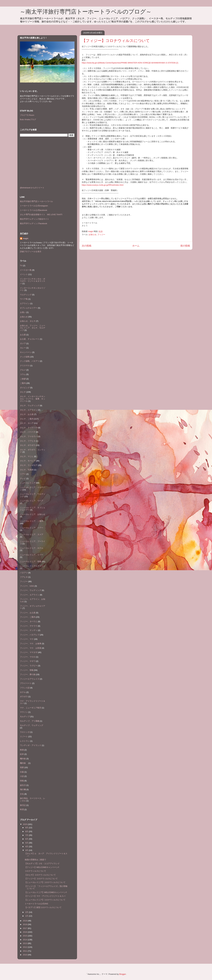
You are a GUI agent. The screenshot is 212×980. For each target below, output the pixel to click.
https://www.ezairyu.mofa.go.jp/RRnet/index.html (103, 185)
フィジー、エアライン (30, 595)
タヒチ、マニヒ (27, 456)
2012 (25, 947)
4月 (27, 847)
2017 (25, 928)
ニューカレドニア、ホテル (32, 548)
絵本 (22, 754)
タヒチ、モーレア (28, 461)
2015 (25, 936)
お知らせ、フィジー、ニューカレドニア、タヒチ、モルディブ (33, 328)
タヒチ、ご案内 (27, 419)
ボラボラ (24, 697)
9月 (27, 828)
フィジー (101, 235)
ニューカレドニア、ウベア (32, 501)
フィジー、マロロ (28, 657)
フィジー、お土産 (28, 613)
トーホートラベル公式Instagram (34, 206)
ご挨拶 (23, 379)
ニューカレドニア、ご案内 (32, 521)
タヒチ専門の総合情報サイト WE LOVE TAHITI (41, 215)
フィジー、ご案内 (28, 617)
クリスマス (25, 366)
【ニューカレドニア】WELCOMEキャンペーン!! (46, 892)
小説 (22, 776)
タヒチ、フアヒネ (28, 441)
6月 (27, 839)
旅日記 (23, 805)
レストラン (25, 741)
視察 (22, 767)
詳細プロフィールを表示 (31, 252)
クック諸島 (25, 357)
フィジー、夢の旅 (28, 674)
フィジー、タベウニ (29, 621)
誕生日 (23, 785)
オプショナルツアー (29, 308)
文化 (22, 794)
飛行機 (23, 790)
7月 (27, 835)
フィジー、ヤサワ (28, 661)
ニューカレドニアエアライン (33, 566)
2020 (25, 824)
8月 (27, 831)
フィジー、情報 (27, 670)
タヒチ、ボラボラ (28, 445)
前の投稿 (185, 246)
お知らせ (93, 235)
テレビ (23, 479)
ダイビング (25, 388)
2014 (25, 940)
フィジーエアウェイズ (30, 679)
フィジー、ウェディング (31, 590)
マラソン (24, 712)
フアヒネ (24, 577)
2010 (25, 955)
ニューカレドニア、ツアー (32, 528)
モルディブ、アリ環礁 (30, 721)
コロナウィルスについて (35, 871)
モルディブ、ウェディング (32, 725)
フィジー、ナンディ (29, 630)
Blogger (123, 974)
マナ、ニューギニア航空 (31, 708)
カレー (23, 348)
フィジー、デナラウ (29, 626)
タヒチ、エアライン (29, 410)
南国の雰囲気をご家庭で (35, 860)
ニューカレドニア (28, 483)
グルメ (23, 370)
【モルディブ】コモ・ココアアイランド (42, 864)
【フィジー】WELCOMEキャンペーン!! (42, 867)
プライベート (26, 683)
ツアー (23, 474)
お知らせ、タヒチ (28, 321)
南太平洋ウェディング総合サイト (34, 219)
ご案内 (23, 383)
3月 (27, 850)
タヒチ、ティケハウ (29, 428)
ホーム (136, 246)
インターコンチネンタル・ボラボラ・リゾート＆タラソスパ (33, 281)
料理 (22, 810)
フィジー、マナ (27, 639)
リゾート (24, 737)
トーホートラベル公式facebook (34, 210)
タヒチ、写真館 (27, 470)
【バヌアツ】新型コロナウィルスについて (43, 907)
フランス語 (25, 688)
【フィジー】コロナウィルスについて (41, 879)
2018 (25, 924)
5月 (27, 843)
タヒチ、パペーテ (28, 432)
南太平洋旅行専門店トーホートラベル (36, 201)
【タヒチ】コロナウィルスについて (40, 875)
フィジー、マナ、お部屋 (31, 648)
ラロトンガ (25, 732)
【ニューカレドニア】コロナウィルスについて (45, 882)
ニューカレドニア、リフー (32, 555)
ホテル (23, 692)
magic (26, 238)
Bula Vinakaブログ (28, 119)
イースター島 (26, 270)
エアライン (25, 303)
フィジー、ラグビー (29, 666)
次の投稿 (87, 246)
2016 (25, 932)
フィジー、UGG (27, 586)
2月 (27, 912)
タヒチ (23, 392)
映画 (22, 750)
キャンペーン (26, 352)
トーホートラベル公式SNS (36, 904)
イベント (24, 274)
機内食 (23, 759)
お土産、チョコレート (30, 339)
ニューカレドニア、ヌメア (32, 534)
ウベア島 (24, 299)
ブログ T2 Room (27, 115)
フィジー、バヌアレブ (30, 635)
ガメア (23, 343)
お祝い (23, 312)
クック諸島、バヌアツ (30, 361)
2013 (25, 943)
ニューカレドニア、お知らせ (33, 514)
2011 (25, 951)
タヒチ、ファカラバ (29, 436)
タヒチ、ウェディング (30, 406)
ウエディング (26, 295)
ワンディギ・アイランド (31, 745)
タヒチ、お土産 (27, 414)
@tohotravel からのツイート (32, 188)
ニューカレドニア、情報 (31, 561)
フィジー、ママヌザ (29, 652)
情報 (22, 781)
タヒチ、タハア (27, 423)
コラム (23, 374)
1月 (27, 916)
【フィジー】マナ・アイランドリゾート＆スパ (45, 896)
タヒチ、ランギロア (29, 465)
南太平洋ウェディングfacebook (34, 223)
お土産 (23, 335)
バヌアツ (24, 573)
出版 (22, 772)
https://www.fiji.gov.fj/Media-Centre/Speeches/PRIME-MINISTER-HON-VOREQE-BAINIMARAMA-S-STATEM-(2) (130, 63)
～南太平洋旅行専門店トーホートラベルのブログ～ (86, 12)
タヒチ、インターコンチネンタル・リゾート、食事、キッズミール (33, 399)
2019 (25, 921)
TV (21, 266)
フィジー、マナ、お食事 (31, 644)
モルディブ (25, 717)
